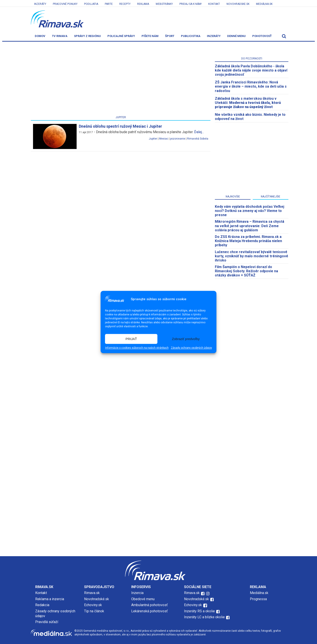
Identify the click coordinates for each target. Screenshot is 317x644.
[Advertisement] (121, 79)
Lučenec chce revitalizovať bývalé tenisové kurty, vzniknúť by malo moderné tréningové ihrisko (252, 256)
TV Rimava (60, 36)
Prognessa (258, 599)
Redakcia (42, 605)
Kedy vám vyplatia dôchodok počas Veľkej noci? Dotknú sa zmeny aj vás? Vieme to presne (250, 211)
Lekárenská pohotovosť (150, 611)
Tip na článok (94, 611)
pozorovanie (178, 139)
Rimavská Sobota (198, 139)
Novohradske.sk (238, 4)
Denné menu (236, 36)
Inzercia (137, 593)
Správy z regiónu (87, 36)
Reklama (143, 4)
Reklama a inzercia (50, 599)
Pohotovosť (262, 36)
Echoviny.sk (93, 605)
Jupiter (153, 139)
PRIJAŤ (131, 339)
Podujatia (91, 4)
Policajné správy (121, 36)
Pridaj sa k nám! (191, 4)
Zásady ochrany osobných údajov (191, 348)
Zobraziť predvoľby (186, 339)
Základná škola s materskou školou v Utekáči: (248, 103)
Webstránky (164, 4)
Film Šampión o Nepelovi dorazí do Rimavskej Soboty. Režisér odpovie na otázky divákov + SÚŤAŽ (246, 271)
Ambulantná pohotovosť (150, 605)
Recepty (125, 4)
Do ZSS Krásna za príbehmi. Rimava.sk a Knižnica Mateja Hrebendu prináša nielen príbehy (248, 241)
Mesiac (164, 139)
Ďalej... (199, 132)
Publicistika (191, 36)
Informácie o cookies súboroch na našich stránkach (137, 348)
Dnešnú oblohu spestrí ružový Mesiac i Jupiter (120, 126)
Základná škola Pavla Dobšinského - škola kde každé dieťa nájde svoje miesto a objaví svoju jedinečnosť (251, 70)
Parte (109, 4)
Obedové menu (143, 599)
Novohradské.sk (97, 599)
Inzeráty (40, 4)
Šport (170, 36)
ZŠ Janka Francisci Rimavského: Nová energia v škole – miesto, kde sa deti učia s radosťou (251, 86)
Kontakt (214, 4)
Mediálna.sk (264, 4)
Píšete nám (150, 36)
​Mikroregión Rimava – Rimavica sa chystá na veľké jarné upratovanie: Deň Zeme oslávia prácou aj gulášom (250, 226)
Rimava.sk (92, 593)
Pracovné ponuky (65, 4)
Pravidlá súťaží (47, 622)
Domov (40, 36)
